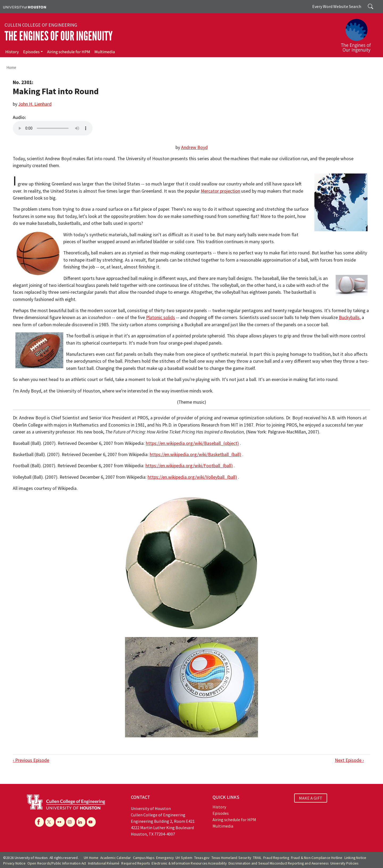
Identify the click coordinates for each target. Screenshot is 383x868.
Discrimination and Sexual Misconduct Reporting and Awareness (278, 863)
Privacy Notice (14, 863)
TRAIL (257, 858)
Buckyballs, (350, 317)
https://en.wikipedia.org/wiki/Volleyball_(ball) (192, 477)
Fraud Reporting (276, 858)
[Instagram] (70, 822)
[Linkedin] (81, 822)
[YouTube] (91, 822)
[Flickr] (60, 822)
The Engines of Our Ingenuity (59, 36)
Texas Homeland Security (231, 858)
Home (11, 67)
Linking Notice (355, 858)
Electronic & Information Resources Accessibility (189, 863)
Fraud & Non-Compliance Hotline (317, 858)
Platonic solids (161, 317)
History (12, 52)
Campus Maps (144, 858)
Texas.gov (202, 858)
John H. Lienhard (35, 104)
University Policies (344, 863)
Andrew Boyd (194, 147)
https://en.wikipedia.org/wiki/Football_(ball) (189, 466)
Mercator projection (220, 191)
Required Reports (136, 863)
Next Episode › (349, 760)
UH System (184, 858)
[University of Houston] (25, 7)
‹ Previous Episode (31, 760)
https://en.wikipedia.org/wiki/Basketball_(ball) (195, 454)
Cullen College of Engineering (41, 25)
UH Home (91, 858)
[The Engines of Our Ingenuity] (359, 33)
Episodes (31, 52)
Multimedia (105, 52)
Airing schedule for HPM (69, 52)
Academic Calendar (116, 858)
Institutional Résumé (104, 863)
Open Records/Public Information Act (57, 863)
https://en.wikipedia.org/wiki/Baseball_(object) (192, 443)
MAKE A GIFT (311, 798)
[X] (50, 822)
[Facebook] (39, 822)
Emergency (165, 858)
